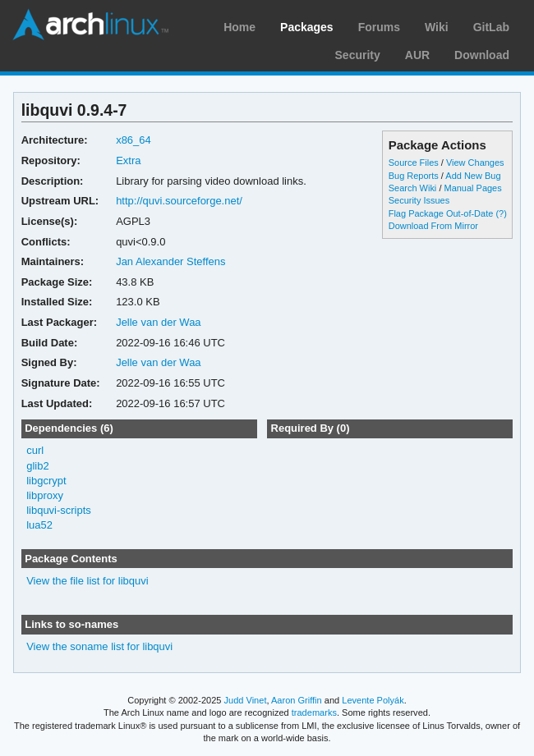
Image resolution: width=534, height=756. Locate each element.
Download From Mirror (433, 226)
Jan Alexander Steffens (170, 261)
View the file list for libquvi (87, 581)
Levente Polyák (373, 700)
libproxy (45, 495)
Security (358, 55)
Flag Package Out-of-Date (441, 213)
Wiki (437, 27)
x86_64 (133, 140)
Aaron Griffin (297, 700)
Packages (307, 27)
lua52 (39, 525)
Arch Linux (90, 25)
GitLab (491, 27)
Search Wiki (413, 188)
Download (482, 55)
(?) (501, 213)
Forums (379, 27)
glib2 (37, 466)
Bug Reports (414, 176)
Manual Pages (472, 188)
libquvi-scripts (59, 510)
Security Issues (419, 200)
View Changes (475, 163)
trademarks (314, 712)
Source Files (414, 163)
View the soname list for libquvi (99, 646)
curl (35, 450)
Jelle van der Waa (158, 322)
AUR (417, 55)
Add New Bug (473, 176)
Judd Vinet (246, 700)
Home (239, 27)
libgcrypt (46, 481)
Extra (128, 160)
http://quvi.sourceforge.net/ (179, 201)
